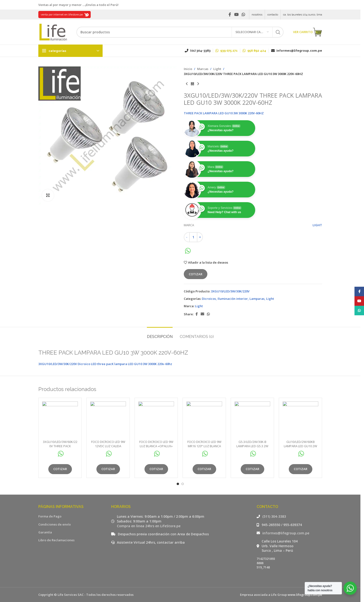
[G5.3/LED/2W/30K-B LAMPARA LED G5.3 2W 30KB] (252, 419)
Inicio (188, 69)
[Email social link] (202, 314)
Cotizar (196, 274)
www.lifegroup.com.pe (305, 595)
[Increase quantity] (200, 237)
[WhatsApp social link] (243, 15)
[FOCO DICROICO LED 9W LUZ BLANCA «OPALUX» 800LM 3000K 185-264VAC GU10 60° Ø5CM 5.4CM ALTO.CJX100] (156, 419)
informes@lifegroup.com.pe (286, 533)
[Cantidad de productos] (193, 237)
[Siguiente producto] (198, 84)
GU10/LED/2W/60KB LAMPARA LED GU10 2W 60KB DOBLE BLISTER (300, 446)
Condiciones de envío (55, 524)
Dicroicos (209, 299)
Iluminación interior (233, 299)
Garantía (45, 532)
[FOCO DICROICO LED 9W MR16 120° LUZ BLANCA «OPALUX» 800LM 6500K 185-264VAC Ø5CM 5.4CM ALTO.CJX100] (204, 419)
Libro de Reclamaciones (56, 540)
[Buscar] (180, 32)
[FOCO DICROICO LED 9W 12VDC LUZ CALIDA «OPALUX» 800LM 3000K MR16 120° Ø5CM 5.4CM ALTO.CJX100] (108, 419)
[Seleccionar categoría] (252, 32)
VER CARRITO (308, 32)
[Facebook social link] (230, 15)
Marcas (203, 69)
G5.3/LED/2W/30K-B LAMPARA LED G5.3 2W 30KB (252, 446)
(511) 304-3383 (274, 516)
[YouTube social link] (236, 15)
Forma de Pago (50, 516)
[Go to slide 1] (178, 484)
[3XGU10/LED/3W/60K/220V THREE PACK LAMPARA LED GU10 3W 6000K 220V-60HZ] (60, 419)
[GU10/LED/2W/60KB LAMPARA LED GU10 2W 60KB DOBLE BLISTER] (300, 419)
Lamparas (257, 299)
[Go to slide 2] (183, 484)
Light (217, 69)
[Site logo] (53, 32)
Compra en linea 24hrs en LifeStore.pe (149, 526)
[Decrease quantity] (187, 237)
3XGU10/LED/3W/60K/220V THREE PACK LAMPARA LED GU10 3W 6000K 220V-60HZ (60, 448)
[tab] (160, 334)
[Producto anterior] (187, 84)
